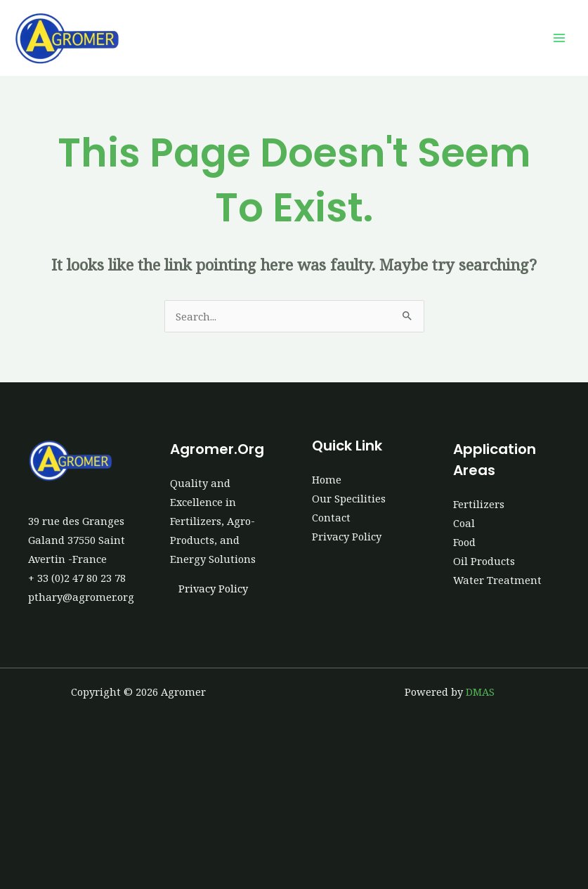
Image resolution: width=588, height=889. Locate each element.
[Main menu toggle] (559, 38)
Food (464, 542)
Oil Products (484, 561)
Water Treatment (497, 580)
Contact (331, 517)
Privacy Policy (213, 588)
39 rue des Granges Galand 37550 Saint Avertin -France (77, 540)
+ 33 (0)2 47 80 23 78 (77, 578)
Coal (464, 523)
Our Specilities (349, 498)
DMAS (480, 692)
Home (327, 479)
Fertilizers (479, 504)
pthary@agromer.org (81, 597)
